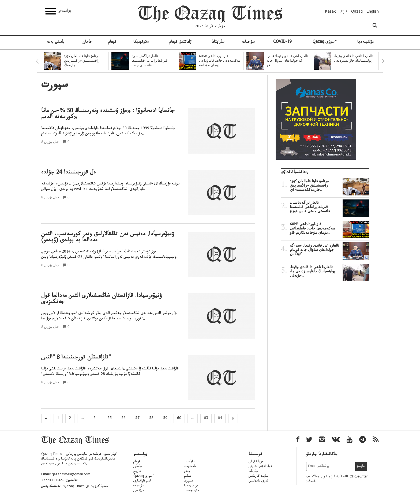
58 (151, 418)
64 (220, 418)
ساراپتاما (218, 42)
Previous (37, 61)
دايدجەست (192, 491)
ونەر (187, 472)
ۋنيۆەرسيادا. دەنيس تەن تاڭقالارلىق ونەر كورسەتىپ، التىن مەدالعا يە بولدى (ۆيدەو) (108, 238)
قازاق (344, 12)
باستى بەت (56, 42)
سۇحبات (248, 42)
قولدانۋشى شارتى (260, 467)
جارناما (253, 472)
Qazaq (357, 12)
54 (96, 418)
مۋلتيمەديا (365, 42)
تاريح (137, 472)
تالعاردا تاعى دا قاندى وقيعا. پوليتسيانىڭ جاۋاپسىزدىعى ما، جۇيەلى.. (330, 271)
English (373, 12)
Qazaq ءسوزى (325, 42)
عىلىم (187, 476)
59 (165, 418)
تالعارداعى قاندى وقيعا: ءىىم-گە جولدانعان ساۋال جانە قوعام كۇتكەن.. (330, 250)
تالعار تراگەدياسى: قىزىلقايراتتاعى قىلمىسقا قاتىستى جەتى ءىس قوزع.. (330, 207)
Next (383, 61)
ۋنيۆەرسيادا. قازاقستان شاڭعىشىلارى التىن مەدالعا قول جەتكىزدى (102, 299)
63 (206, 418)
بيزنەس (139, 491)
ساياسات (190, 462)
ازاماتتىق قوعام (181, 42)
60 (179, 418)
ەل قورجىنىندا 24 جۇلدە (68, 173)
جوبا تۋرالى (256, 462)
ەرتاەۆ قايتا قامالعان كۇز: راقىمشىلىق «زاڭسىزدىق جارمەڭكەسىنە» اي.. (330, 185)
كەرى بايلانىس (259, 481)
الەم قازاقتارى (142, 481)
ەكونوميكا (141, 42)
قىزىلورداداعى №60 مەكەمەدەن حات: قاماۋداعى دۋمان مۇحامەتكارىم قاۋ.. (330, 228)
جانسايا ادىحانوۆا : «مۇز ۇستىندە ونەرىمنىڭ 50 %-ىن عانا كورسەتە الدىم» (108, 114)
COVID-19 (282, 42)
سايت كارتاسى (258, 476)
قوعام (112, 42)
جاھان (87, 42)
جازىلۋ (361, 466)
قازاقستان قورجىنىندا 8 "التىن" (76, 358)
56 (123, 418)
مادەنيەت (190, 467)
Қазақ (331, 12)
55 (110, 418)
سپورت (188, 481)
